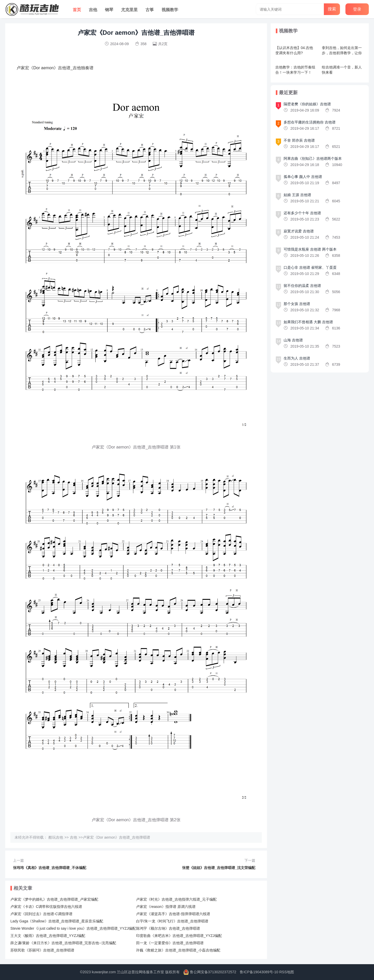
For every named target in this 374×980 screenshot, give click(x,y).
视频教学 (170, 10)
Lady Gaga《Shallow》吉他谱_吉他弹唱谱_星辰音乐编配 (57, 921)
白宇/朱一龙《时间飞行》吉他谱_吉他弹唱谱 (172, 921)
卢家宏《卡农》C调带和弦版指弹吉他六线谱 (46, 907)
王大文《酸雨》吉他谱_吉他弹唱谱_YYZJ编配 (48, 936)
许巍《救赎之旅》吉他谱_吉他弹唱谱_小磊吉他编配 (178, 950)
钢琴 (109, 10)
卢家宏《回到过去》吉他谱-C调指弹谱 (41, 914)
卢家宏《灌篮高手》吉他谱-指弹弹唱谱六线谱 (173, 914)
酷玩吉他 (56, 837)
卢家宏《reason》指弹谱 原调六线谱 (166, 907)
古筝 (150, 10)
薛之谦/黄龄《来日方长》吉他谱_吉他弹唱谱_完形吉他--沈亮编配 (63, 943)
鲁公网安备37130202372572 (213, 972)
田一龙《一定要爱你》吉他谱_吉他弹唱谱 (170, 943)
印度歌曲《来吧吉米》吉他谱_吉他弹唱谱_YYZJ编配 (179, 936)
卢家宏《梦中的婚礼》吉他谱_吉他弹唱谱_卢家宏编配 (54, 899)
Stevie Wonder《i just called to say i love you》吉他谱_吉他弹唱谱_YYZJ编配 (73, 928)
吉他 (93, 10)
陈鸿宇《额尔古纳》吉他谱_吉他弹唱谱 (168, 928)
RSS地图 (287, 972)
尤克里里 (129, 10)
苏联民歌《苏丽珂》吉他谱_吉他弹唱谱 (42, 950)
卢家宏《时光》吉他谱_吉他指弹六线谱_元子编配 (176, 899)
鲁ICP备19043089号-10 (259, 972)
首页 (77, 10)
